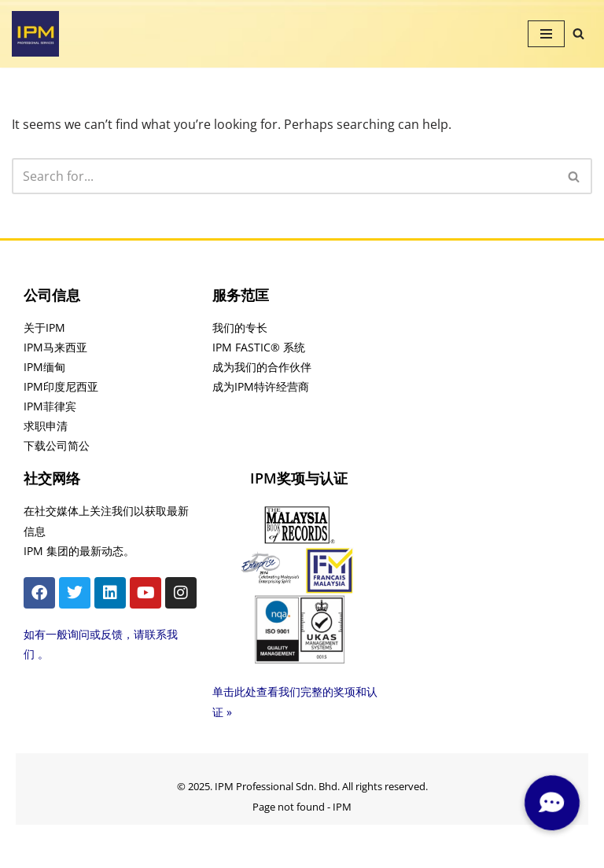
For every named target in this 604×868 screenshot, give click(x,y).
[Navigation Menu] (546, 34)
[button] (551, 803)
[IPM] (35, 34)
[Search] (578, 33)
